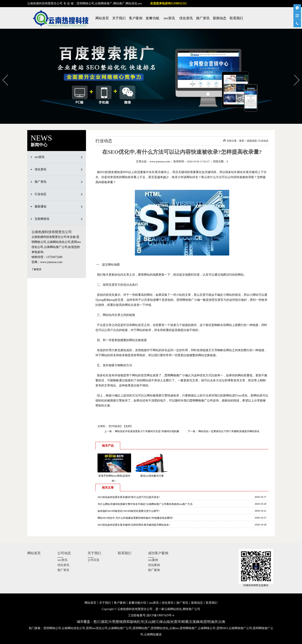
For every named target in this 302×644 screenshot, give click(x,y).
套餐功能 (152, 18)
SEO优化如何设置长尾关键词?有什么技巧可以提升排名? (129, 497)
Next (294, 73)
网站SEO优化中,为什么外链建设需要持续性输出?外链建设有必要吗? (135, 518)
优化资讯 (186, 18)
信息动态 (252, 141)
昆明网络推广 (173, 375)
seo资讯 (169, 18)
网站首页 (102, 18)
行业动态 (40, 194)
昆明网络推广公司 (201, 401)
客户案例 (136, 18)
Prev (3, 73)
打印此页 (115, 426)
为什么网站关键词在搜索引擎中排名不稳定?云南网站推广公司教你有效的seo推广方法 (145, 504)
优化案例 (154, 565)
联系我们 (236, 18)
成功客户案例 (158, 553)
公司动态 (64, 553)
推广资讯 (203, 18)
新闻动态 (220, 18)
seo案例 (153, 560)
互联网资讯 (42, 219)
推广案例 (154, 570)
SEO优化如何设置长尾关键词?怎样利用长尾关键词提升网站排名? (134, 525)
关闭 (128, 426)
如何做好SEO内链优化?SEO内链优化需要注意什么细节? (129, 511)
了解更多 (36, 269)
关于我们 (119, 18)
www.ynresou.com (160, 161)
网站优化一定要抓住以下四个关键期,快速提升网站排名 (229, 431)
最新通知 (40, 207)
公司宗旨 (94, 560)
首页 (242, 141)
